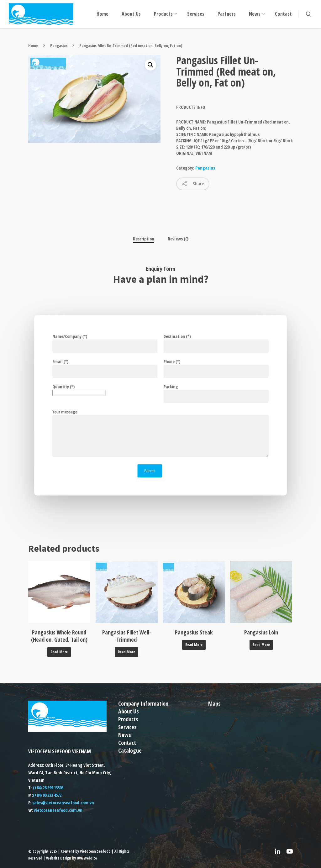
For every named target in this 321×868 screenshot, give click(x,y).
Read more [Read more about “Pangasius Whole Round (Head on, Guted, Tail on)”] (59, 652)
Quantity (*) (112, 392)
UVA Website (87, 858)
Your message (78, 411)
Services (196, 14)
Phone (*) (209, 373)
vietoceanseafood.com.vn (58, 810)
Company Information (143, 703)
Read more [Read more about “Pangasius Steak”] (194, 645)
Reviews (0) (178, 239)
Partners (227, 14)
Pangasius (59, 45)
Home (103, 14)
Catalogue (130, 750)
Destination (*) (209, 351)
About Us (131, 14)
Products (166, 14)
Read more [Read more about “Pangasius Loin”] (261, 645)
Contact (283, 14)
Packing (209, 395)
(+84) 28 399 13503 (48, 788)
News (257, 14)
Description (144, 239)
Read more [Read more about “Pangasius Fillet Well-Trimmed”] (126, 652)
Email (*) (112, 373)
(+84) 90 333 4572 (47, 795)
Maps (214, 703)
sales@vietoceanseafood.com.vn (63, 803)
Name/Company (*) (112, 351)
